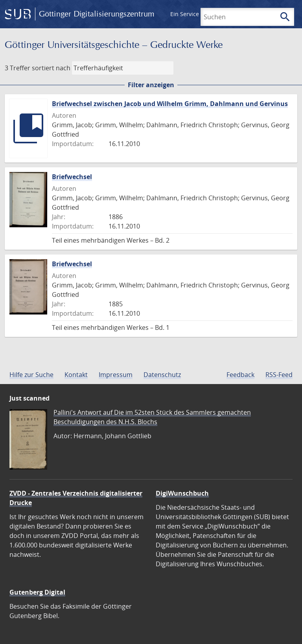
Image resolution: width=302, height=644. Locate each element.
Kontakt (76, 375)
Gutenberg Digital (37, 592)
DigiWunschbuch (182, 493)
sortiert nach (51, 68)
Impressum (116, 375)
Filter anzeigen (151, 85)
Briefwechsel (72, 177)
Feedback (240, 375)
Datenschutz (162, 375)
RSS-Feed (279, 375)
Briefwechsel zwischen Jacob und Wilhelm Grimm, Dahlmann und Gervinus (170, 104)
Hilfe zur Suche (31, 375)
